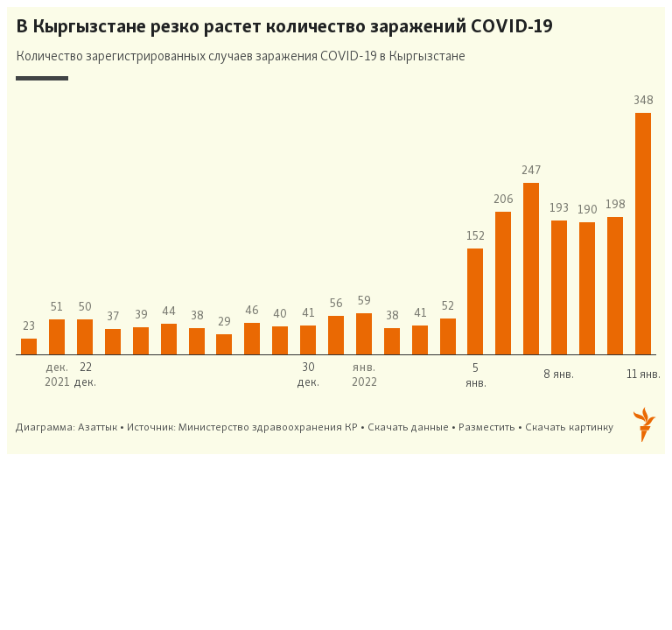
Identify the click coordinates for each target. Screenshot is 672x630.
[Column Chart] (336, 231)
